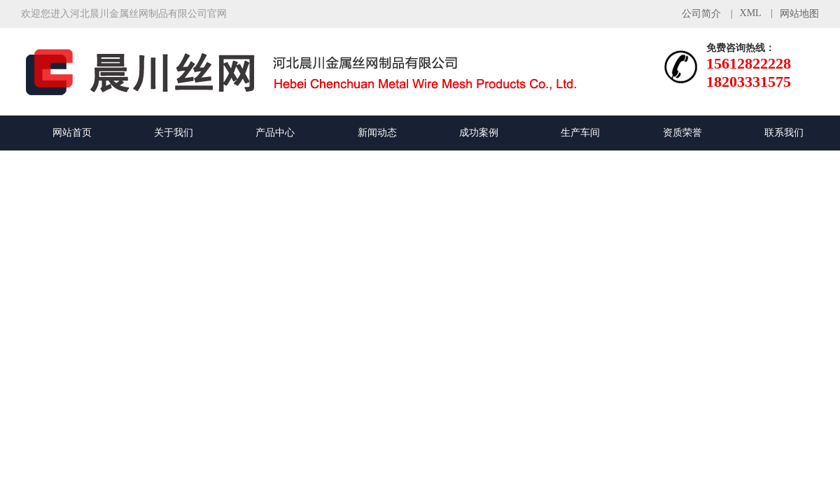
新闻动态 (377, 133)
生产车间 (580, 133)
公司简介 (701, 14)
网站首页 (72, 133)
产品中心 (275, 133)
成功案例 (479, 133)
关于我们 (174, 133)
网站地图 (799, 14)
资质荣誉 (682, 133)
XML (751, 13)
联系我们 (784, 133)
